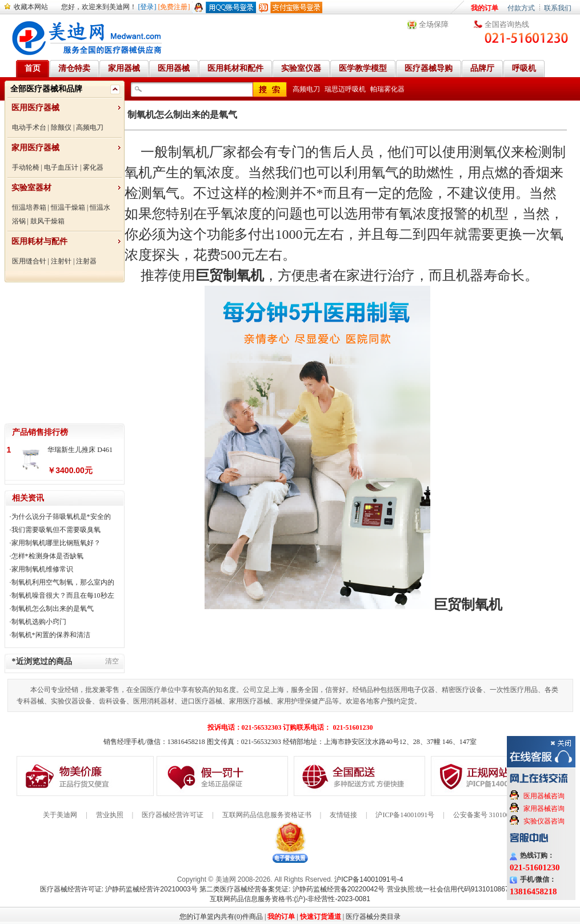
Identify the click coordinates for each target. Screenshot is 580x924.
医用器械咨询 (544, 796)
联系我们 (558, 8)
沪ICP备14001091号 (405, 815)
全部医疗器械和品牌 (46, 89)
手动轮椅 (26, 167)
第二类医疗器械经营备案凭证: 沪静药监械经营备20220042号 (292, 889)
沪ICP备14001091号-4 (369, 879)
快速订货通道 (321, 917)
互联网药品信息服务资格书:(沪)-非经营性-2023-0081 (290, 899)
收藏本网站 (31, 7)
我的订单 (485, 8)
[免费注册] (174, 7)
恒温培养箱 (29, 207)
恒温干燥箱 (68, 207)
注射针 (61, 261)
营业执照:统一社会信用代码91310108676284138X (464, 889)
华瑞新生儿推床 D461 (80, 450)
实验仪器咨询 (544, 821)
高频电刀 (90, 127)
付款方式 (521, 8)
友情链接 (343, 815)
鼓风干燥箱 (47, 221)
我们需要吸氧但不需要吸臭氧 (56, 530)
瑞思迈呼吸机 (345, 89)
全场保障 (434, 24)
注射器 (86, 261)
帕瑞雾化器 (387, 89)
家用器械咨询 (544, 809)
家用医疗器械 (35, 148)
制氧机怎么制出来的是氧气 (53, 609)
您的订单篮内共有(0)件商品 (221, 917)
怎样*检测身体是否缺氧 (47, 556)
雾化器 (93, 167)
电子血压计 (61, 167)
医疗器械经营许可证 (173, 815)
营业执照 (110, 815)
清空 (112, 661)
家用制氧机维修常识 (42, 569)
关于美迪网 (60, 815)
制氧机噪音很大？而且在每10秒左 (63, 595)
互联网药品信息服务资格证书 (267, 815)
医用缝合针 (29, 261)
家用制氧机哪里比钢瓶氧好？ (56, 543)
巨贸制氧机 (230, 275)
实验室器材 (31, 188)
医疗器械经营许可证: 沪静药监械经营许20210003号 (119, 889)
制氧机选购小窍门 (39, 622)
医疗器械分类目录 (373, 917)
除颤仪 (61, 127)
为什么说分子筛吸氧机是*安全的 (61, 517)
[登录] (147, 7)
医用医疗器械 (35, 108)
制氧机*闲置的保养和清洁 (51, 635)
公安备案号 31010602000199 (495, 815)
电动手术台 (29, 127)
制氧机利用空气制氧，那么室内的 (63, 582)
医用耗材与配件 (39, 241)
